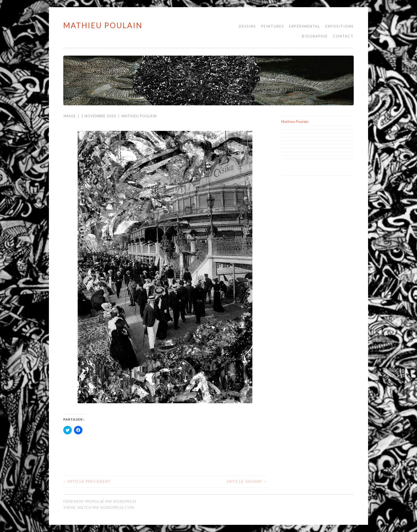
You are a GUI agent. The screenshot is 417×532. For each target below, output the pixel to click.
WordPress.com (117, 508)
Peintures (273, 26)
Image (70, 116)
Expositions (339, 26)
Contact (343, 36)
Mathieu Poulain (103, 25)
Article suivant (247, 481)
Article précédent (87, 481)
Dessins (247, 26)
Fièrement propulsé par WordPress (100, 501)
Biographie (315, 36)
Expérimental (305, 26)
